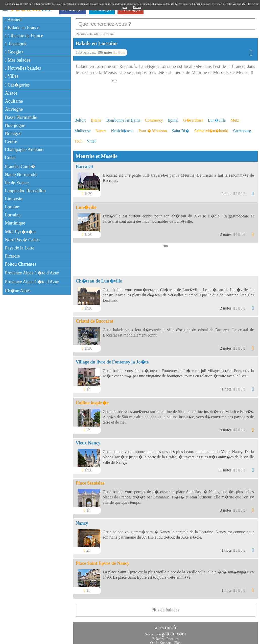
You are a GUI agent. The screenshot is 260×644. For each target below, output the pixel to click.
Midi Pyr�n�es (21, 232)
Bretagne (13, 133)
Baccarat (85, 164)
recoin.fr (168, 625)
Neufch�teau (122, 128)
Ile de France (17, 183)
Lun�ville (217, 118)
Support (166, 640)
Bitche (96, 118)
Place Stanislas (90, 481)
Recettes (172, 636)
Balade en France (22, 28)
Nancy (101, 128)
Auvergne (14, 109)
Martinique (15, 223)
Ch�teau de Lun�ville (99, 278)
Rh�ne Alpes (18, 291)
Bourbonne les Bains (123, 118)
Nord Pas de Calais (22, 240)
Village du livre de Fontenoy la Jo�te (112, 359)
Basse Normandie (21, 117)
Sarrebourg (242, 128)
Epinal (173, 118)
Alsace (11, 93)
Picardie (13, 256)
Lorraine (13, 215)
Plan (178, 640)
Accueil (13, 20)
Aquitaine (14, 101)
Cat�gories (17, 85)
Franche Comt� (20, 166)
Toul (78, 139)
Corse (10, 158)
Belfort (80, 118)
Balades (158, 636)
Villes (12, 76)
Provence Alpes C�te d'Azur (32, 273)
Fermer (137, 7)
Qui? (154, 640)
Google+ (14, 52)
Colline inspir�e (92, 400)
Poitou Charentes (21, 264)
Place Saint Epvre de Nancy (103, 561)
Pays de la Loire (20, 248)
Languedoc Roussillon (25, 191)
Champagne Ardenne (24, 150)
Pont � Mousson (153, 128)
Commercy (154, 118)
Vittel (91, 139)
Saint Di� (181, 128)
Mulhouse (83, 128)
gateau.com (174, 631)
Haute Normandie (21, 175)
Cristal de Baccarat (95, 319)
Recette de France (24, 36)
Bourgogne (15, 125)
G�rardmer (193, 118)
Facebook (16, 44)
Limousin (14, 199)
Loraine (12, 207)
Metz (235, 118)
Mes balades (18, 60)
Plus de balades (165, 607)
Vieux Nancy (88, 440)
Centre (11, 142)
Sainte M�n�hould (211, 128)
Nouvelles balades (23, 68)
